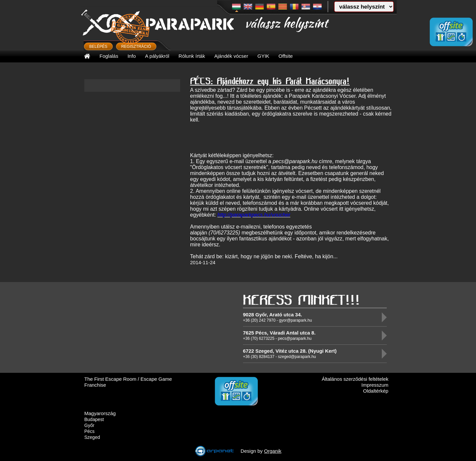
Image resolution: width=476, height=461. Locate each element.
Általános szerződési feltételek (355, 379)
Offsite (286, 56)
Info (132, 56)
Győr (89, 425)
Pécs (89, 431)
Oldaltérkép (376, 391)
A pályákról (157, 56)
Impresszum (375, 385)
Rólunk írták (192, 56)
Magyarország (100, 413)
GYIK (263, 56)
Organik (273, 451)
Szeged (92, 437)
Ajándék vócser (231, 56)
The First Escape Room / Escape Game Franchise (128, 382)
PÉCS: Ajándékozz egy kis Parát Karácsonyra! (270, 81)
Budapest (94, 419)
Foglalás (109, 56)
